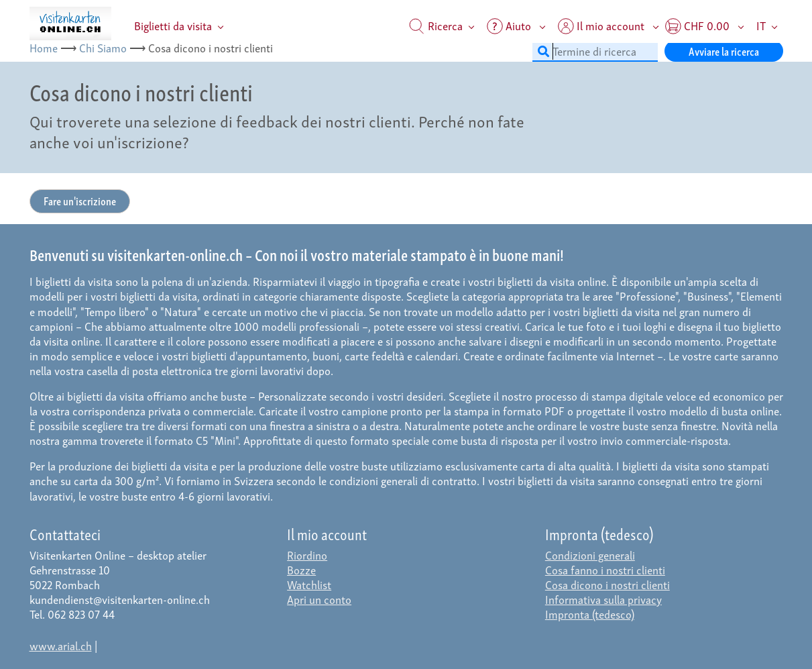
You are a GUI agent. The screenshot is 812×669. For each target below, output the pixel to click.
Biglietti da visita (173, 25)
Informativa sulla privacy (603, 599)
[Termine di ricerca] (595, 51)
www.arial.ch (61, 645)
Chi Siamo (103, 47)
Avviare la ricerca (724, 51)
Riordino (307, 555)
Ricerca (436, 25)
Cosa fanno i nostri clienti (605, 569)
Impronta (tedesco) (590, 614)
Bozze (301, 569)
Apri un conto (319, 599)
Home (44, 47)
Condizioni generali (590, 555)
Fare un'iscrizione (80, 200)
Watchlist (309, 584)
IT (761, 25)
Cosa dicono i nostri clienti (607, 584)
